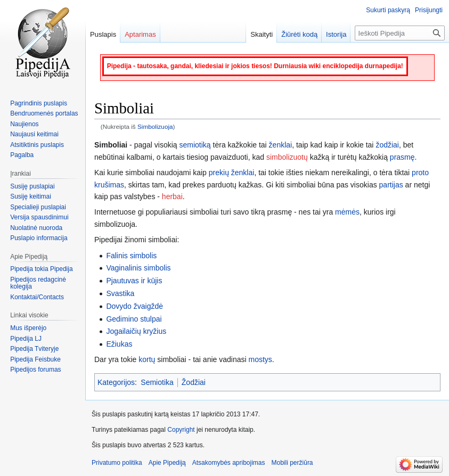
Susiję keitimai (31, 196)
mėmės (347, 212)
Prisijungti (429, 10)
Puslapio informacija (39, 238)
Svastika (120, 293)
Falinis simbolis (131, 256)
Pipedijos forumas (35, 370)
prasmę (402, 157)
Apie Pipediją (167, 463)
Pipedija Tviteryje (34, 349)
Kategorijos (116, 382)
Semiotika (157, 382)
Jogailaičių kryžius (136, 331)
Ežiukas (119, 344)
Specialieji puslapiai (38, 207)
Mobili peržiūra (292, 463)
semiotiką (195, 145)
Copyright (181, 430)
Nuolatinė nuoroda (36, 228)
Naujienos (24, 124)
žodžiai (387, 145)
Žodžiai (194, 382)
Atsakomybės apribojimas (229, 463)
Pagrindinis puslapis (39, 103)
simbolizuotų (287, 157)
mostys (260, 359)
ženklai (281, 145)
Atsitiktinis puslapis (37, 145)
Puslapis (103, 34)
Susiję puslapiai (32, 186)
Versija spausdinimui (39, 217)
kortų (147, 359)
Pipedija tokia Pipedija (41, 269)
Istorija (336, 34)
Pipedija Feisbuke (35, 359)
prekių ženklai (232, 173)
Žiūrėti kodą (299, 34)
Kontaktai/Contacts (37, 297)
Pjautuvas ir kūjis (134, 281)
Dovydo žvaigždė (134, 306)
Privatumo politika (117, 463)
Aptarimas (140, 34)
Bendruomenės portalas (44, 113)
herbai (172, 196)
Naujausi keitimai (34, 134)
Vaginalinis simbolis (138, 268)
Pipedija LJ (26, 339)
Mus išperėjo (28, 328)
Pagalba (22, 155)
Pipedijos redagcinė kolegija (38, 283)
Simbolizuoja (155, 126)
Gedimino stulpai (134, 319)
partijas (391, 185)
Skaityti (262, 34)
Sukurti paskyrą (388, 10)
